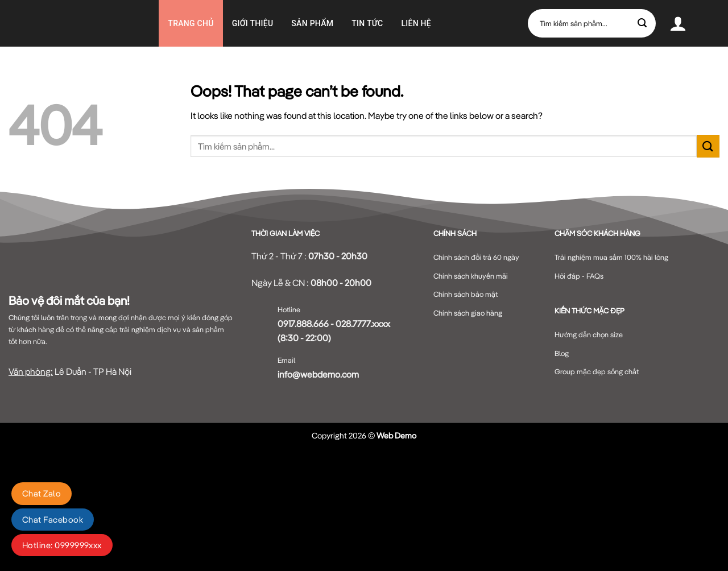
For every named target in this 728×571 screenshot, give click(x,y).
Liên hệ (416, 23)
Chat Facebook (53, 520)
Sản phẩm (312, 23)
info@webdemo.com (318, 374)
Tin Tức (367, 23)
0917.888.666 (303, 324)
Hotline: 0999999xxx (62, 545)
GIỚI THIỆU (253, 23)
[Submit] (643, 23)
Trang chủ (191, 23)
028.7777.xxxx (363, 324)
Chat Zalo (42, 493)
